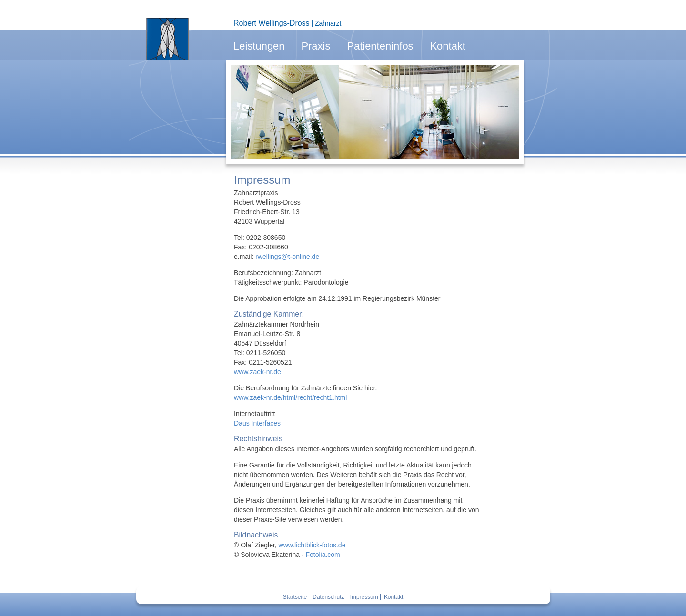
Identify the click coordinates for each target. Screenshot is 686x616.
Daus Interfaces (257, 423)
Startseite (295, 597)
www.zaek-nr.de (257, 372)
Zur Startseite (167, 39)
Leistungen (259, 46)
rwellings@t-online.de (287, 257)
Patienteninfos (380, 46)
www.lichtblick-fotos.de (312, 545)
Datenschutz (328, 597)
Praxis (316, 46)
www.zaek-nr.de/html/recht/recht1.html (290, 397)
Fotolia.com (323, 555)
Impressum (364, 597)
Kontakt (448, 46)
